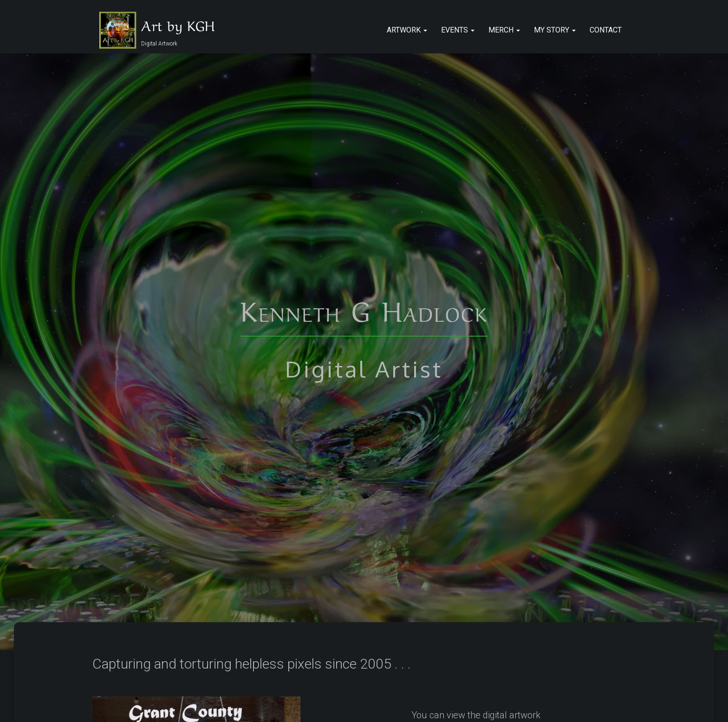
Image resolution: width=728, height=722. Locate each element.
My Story (555, 30)
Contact (606, 30)
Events (458, 30)
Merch (504, 30)
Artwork (407, 30)
